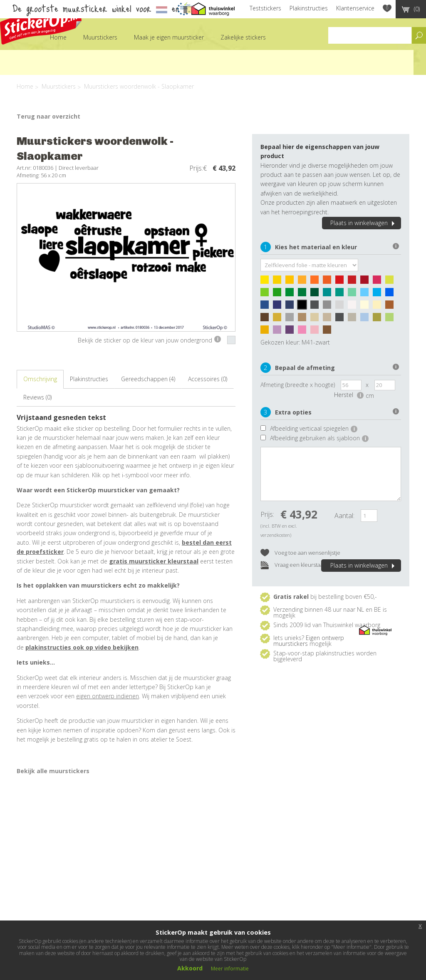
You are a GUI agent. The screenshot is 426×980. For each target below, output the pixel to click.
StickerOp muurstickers (41, 24)
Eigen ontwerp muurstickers (309, 641)
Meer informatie (230, 969)
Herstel (349, 395)
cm (370, 396)
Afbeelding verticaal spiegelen (314, 428)
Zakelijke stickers (243, 37)
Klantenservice (355, 8)
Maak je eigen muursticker (169, 37)
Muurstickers (100, 37)
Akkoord (190, 968)
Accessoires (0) (208, 379)
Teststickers (265, 8)
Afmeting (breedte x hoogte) (298, 385)
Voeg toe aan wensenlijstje (300, 553)
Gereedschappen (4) (148, 379)
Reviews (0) (37, 397)
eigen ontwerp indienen (108, 696)
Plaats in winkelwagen (364, 223)
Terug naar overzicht (48, 116)
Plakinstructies (309, 8)
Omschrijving (40, 379)
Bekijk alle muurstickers (53, 771)
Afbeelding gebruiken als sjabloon (319, 438)
